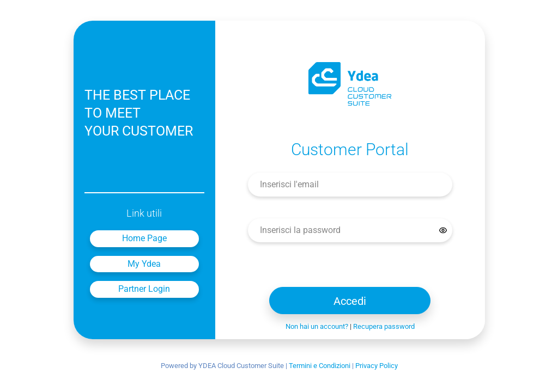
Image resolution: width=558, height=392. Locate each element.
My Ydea (144, 264)
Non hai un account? (317, 326)
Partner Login (144, 289)
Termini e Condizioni (320, 366)
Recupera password (384, 326)
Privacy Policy (377, 366)
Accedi (350, 301)
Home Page (144, 238)
